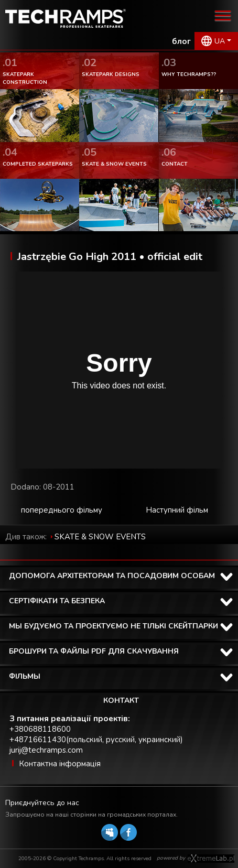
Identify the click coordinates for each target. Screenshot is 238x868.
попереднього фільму (62, 510)
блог (181, 41)
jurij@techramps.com (46, 750)
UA (220, 41)
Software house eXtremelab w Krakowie (211, 859)
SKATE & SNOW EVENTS (100, 537)
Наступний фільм (177, 510)
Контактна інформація (60, 764)
